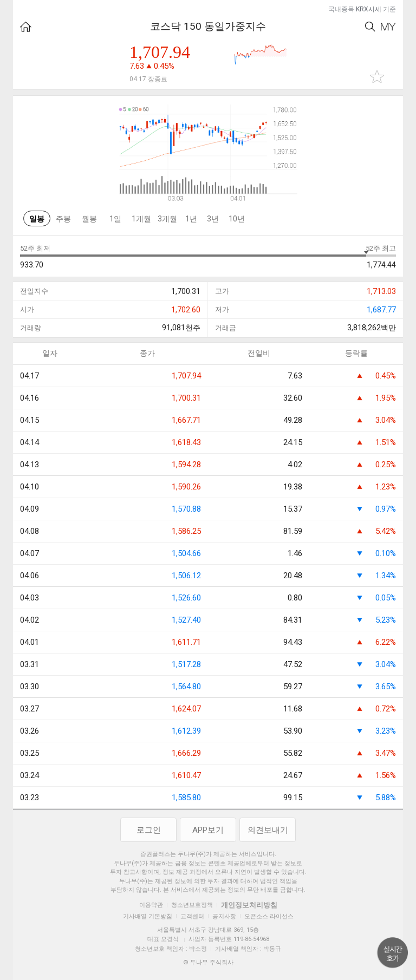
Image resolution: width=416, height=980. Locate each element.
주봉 (63, 219)
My (388, 27)
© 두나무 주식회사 (208, 962)
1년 (191, 219)
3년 (213, 219)
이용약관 (151, 905)
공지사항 (224, 916)
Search (370, 27)
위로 (393, 953)
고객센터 (192, 916)
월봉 (89, 219)
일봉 (37, 219)
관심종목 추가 (377, 77)
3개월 (167, 219)
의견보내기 (268, 830)
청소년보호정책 (192, 905)
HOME (26, 27)
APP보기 (208, 830)
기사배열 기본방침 (148, 916)
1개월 (141, 219)
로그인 (149, 830)
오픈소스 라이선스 (269, 916)
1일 (115, 219)
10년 (237, 219)
